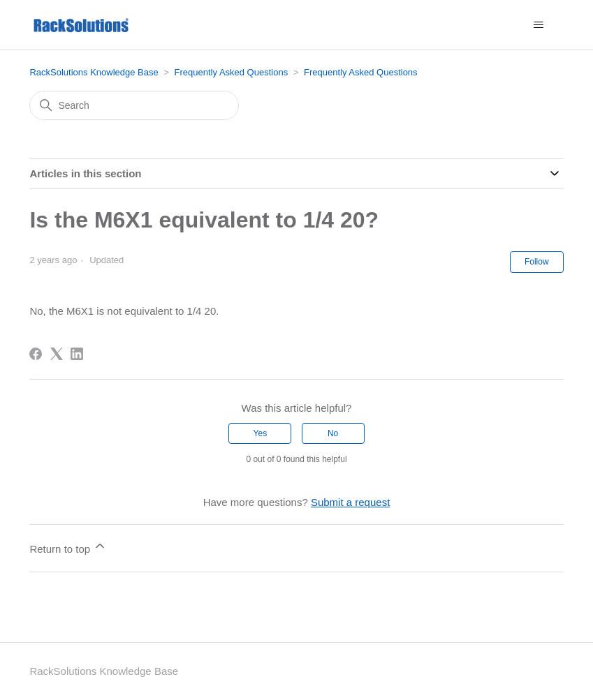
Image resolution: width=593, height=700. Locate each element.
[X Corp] (57, 354)
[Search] (134, 105)
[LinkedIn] (77, 354)
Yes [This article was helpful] (261, 433)
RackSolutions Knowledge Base (94, 72)
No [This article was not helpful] (333, 433)
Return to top (68, 547)
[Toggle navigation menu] (539, 25)
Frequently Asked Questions (232, 72)
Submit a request (350, 502)
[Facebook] (36, 354)
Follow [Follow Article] (537, 262)
